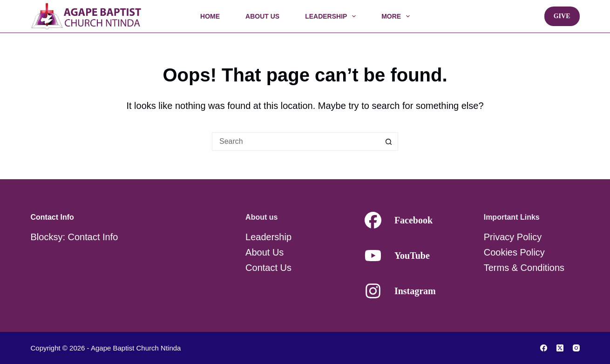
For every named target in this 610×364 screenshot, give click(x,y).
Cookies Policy (514, 252)
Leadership (332, 16)
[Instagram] (576, 348)
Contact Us (268, 268)
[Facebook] (544, 348)
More (397, 16)
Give (562, 16)
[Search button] (389, 142)
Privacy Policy (513, 237)
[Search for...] (296, 142)
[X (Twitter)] (560, 348)
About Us (262, 16)
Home (210, 16)
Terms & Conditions (524, 268)
